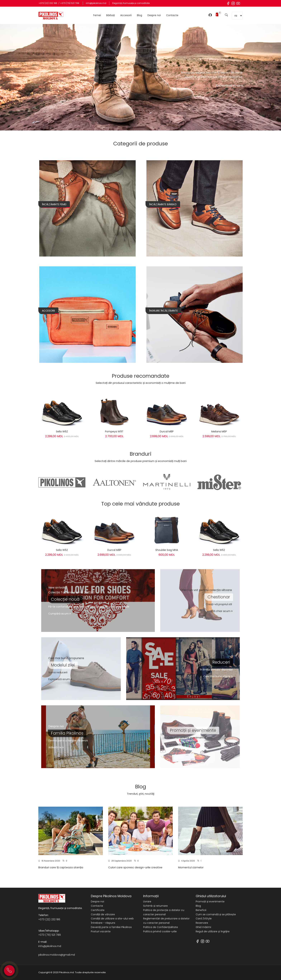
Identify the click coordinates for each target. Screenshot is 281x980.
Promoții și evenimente (210, 901)
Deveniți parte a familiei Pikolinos (111, 927)
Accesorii (126, 15)
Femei (97, 15)
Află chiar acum (222, 611)
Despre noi (154, 15)
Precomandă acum (229, 85)
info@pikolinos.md (96, 3)
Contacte (172, 15)
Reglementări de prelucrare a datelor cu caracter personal (166, 921)
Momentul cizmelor (191, 867)
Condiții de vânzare (103, 914)
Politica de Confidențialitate (161, 927)
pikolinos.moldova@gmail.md (57, 955)
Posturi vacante (101, 931)
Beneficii (201, 910)
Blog (140, 15)
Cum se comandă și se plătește (216, 914)
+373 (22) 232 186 (48, 3)
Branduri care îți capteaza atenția (61, 867)
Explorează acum (60, 679)
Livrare (147, 901)
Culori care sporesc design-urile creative (135, 867)
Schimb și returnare (155, 906)
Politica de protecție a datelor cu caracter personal (164, 912)
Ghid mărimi (203, 927)
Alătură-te (56, 747)
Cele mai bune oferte (218, 676)
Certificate (98, 910)
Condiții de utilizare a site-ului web (112, 919)
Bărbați (111, 15)
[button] (69, 851)
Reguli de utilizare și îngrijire (213, 931)
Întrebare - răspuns (103, 923)
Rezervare (202, 923)
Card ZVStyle (204, 919)
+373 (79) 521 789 (70, 3)
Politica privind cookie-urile (160, 931)
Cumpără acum (60, 614)
